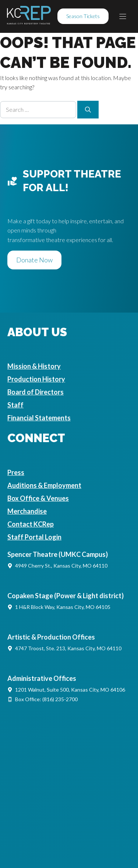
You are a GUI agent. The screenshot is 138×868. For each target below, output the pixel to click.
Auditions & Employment (44, 485)
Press (16, 472)
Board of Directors (36, 392)
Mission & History (34, 366)
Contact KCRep (31, 524)
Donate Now (34, 260)
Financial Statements (39, 418)
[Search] (88, 110)
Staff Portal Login (34, 537)
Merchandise (27, 511)
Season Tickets (83, 16)
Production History (36, 379)
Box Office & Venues (38, 498)
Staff (15, 405)
